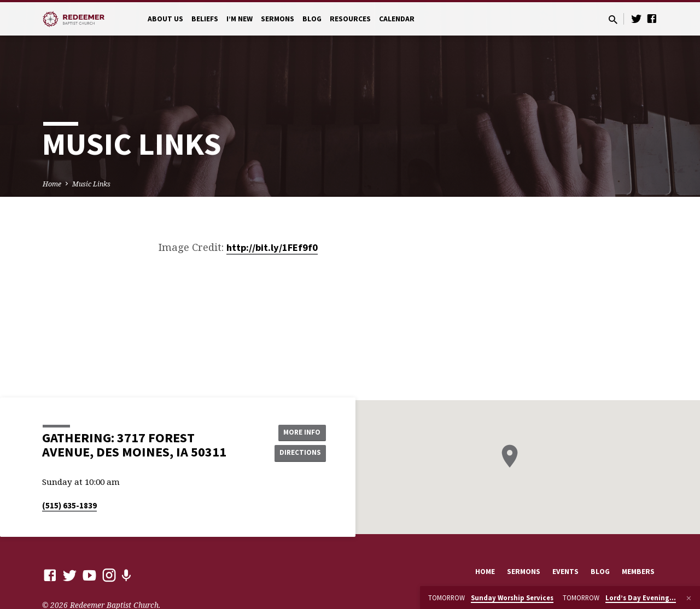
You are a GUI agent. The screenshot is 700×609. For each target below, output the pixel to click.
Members (638, 572)
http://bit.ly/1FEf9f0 (272, 247)
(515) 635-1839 (69, 505)
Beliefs (205, 19)
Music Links (91, 184)
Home (52, 184)
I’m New (240, 19)
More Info (298, 431)
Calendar (397, 19)
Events (565, 572)
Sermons (278, 19)
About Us (165, 19)
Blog (312, 19)
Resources (350, 19)
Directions (299, 453)
